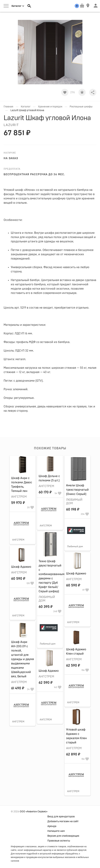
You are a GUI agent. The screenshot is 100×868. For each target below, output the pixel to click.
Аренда (52, 826)
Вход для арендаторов (61, 817)
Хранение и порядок (50, 107)
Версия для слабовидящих (63, 836)
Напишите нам (56, 831)
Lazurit (11, 125)
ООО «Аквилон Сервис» (34, 812)
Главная (8, 107)
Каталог (26, 107)
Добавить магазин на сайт (63, 821)
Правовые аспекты (59, 841)
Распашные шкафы (81, 107)
